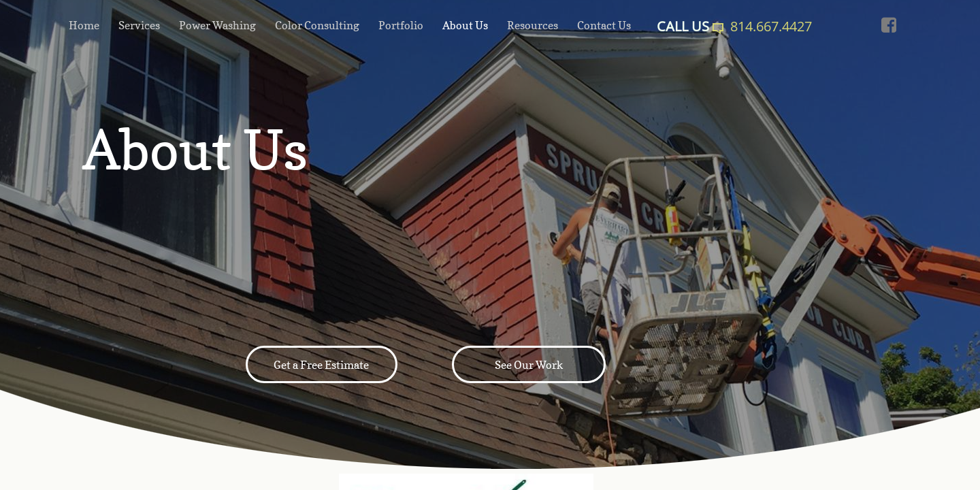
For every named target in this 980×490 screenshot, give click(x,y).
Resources (533, 25)
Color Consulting (317, 25)
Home (84, 25)
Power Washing (217, 25)
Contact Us (604, 25)
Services (139, 25)
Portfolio (401, 25)
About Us (465, 25)
